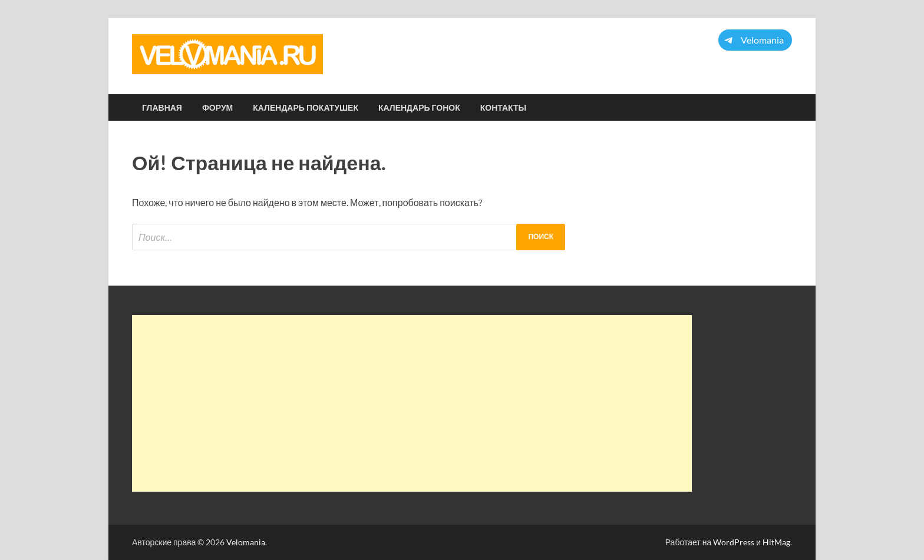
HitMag (776, 542)
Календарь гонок (419, 108)
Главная (162, 108)
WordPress (734, 542)
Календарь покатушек (306, 108)
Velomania (246, 542)
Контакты (503, 108)
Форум (217, 108)
